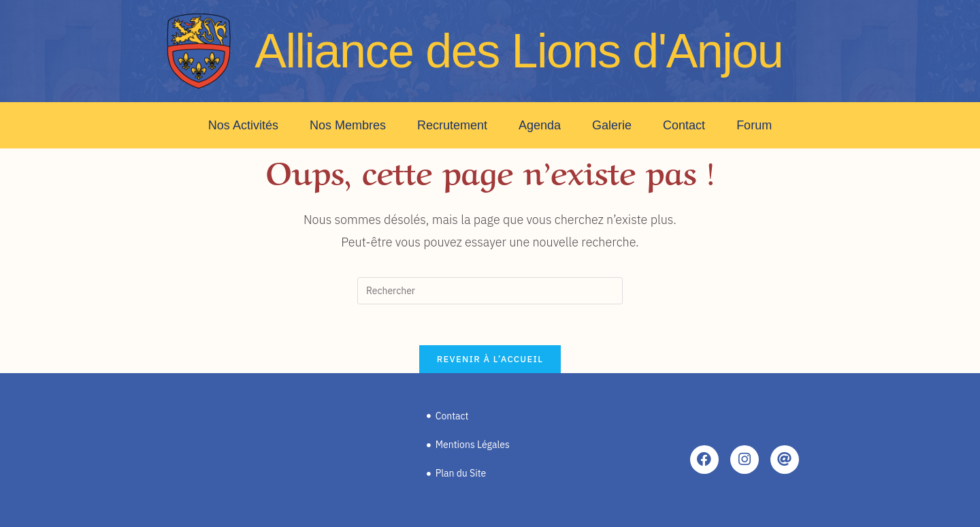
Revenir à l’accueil (490, 359)
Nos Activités (243, 125)
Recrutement (452, 125)
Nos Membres (348, 125)
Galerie (612, 125)
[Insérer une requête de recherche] (490, 291)
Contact (684, 125)
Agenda (540, 125)
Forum (754, 125)
